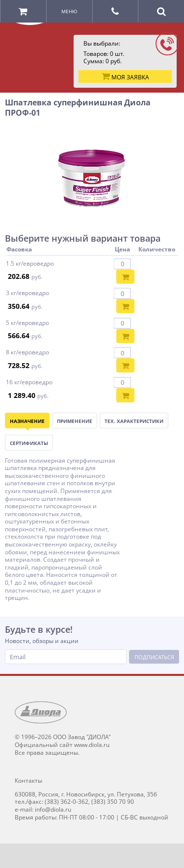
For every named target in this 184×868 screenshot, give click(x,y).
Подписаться (154, 657)
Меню (69, 11)
